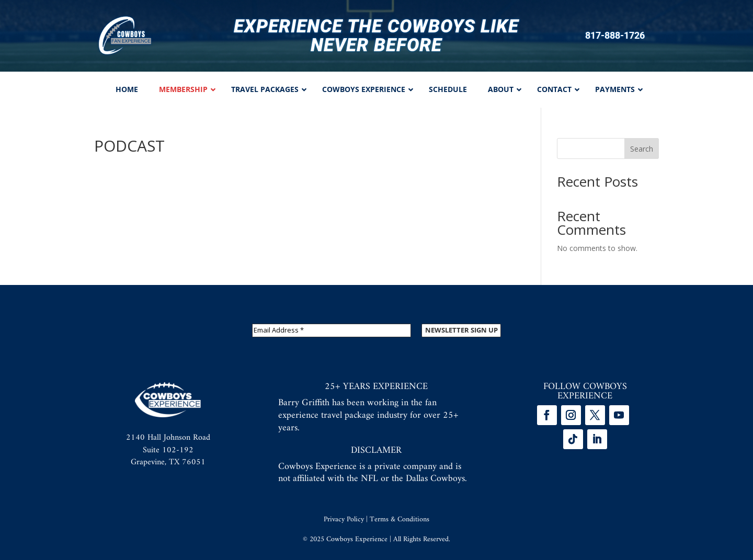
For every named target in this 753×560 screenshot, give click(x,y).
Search (642, 149)
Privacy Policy (344, 519)
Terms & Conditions (400, 519)
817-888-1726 (615, 36)
